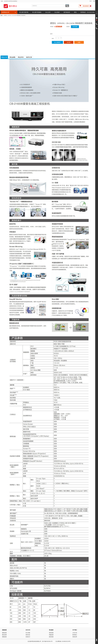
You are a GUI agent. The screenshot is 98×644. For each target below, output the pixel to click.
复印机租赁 (67, 12)
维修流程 (51, 635)
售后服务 (51, 630)
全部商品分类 (5, 12)
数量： (53, 39)
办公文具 (48, 12)
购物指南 (4, 630)
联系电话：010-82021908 (87, 12)
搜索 (67, 6)
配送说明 (4, 635)
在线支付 (28, 637)
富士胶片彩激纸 (37, 12)
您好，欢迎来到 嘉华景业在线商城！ (9, 1)
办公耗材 (57, 12)
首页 (2, 15)
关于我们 (75, 630)
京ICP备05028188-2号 (47, 641)
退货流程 (51, 633)
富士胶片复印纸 (24, 12)
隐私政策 (4, 633)
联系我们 (75, 635)
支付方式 (28, 630)
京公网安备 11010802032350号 (63, 641)
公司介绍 (75, 633)
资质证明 (75, 637)
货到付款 (28, 635)
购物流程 (4, 637)
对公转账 (28, 633)
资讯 (75, 12)
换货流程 (51, 637)
